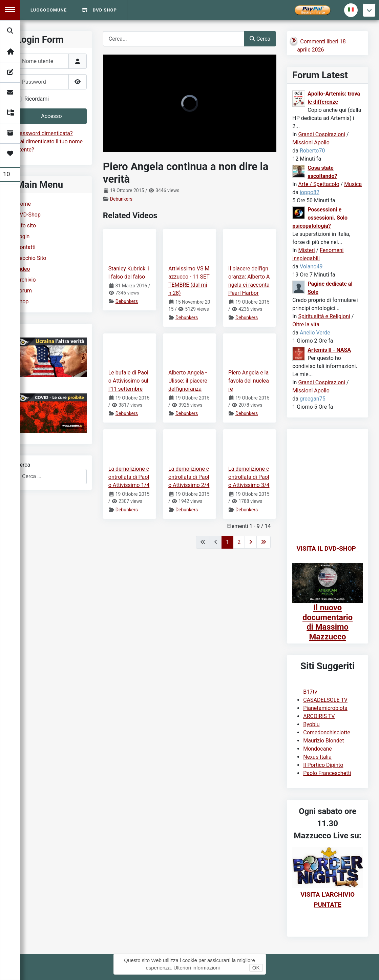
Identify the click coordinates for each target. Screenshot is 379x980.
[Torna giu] (369, 10)
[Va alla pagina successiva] (251, 542)
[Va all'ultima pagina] (264, 542)
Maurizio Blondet (323, 741)
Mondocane (317, 749)
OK (256, 968)
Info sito (26, 226)
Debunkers (121, 199)
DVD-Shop (28, 215)
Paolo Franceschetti (327, 773)
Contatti (26, 247)
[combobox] (51, 477)
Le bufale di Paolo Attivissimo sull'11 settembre (128, 381)
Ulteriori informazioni (197, 968)
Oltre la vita (306, 324)
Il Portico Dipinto (323, 765)
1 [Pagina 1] (227, 542)
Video (23, 269)
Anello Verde (315, 333)
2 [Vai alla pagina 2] (239, 542)
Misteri (306, 250)
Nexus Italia (317, 757)
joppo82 (310, 192)
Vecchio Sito (31, 258)
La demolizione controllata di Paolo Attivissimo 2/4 (189, 477)
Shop (22, 301)
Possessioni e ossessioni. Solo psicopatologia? (320, 218)
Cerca (23, 465)
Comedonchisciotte (327, 732)
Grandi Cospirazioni (322, 134)
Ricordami (37, 99)
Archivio (26, 280)
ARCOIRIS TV (319, 716)
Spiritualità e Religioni (324, 316)
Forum (24, 291)
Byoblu (311, 724)
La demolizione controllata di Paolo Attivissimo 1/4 (129, 477)
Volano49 (311, 267)
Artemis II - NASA (329, 350)
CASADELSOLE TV (325, 700)
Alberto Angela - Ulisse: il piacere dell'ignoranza (188, 381)
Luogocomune (49, 10)
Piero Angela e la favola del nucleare (249, 381)
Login (23, 236)
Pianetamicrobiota (325, 708)
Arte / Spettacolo (319, 184)
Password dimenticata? (45, 133)
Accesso (51, 116)
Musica (353, 184)
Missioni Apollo (311, 142)
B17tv (310, 692)
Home (24, 204)
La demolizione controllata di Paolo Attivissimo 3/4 (249, 477)
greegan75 (313, 399)
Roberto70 (312, 151)
